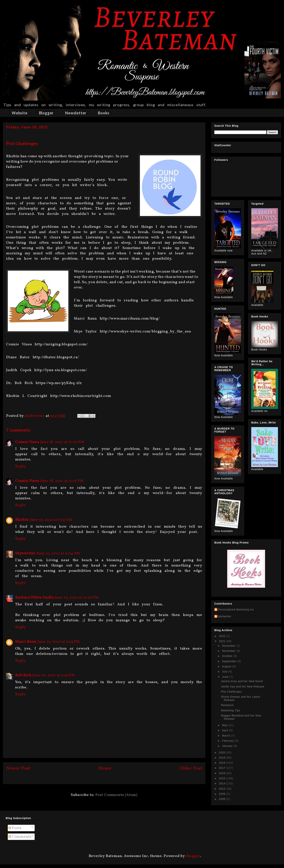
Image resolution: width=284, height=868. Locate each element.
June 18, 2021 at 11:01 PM (62, 481)
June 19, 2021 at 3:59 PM (54, 675)
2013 (223, 789)
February (228, 741)
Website (20, 113)
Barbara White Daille (34, 598)
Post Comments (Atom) (116, 795)
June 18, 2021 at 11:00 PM (62, 442)
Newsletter (76, 113)
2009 (223, 794)
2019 (223, 758)
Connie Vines (27, 442)
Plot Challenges (231, 692)
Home (105, 768)
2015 (223, 778)
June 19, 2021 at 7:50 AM (51, 520)
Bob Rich (23, 675)
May (225, 725)
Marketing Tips (231, 710)
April (226, 730)
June (226, 677)
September (230, 661)
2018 (223, 763)
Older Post (191, 768)
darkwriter (225, 616)
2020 (223, 753)
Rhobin (22, 520)
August (227, 666)
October (228, 656)
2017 (223, 768)
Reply (20, 466)
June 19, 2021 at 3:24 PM (59, 642)
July (225, 672)
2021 (223, 641)
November (229, 651)
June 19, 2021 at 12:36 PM (77, 598)
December (229, 646)
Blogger (46, 113)
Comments (20, 837)
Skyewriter (25, 553)
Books (104, 113)
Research (227, 705)
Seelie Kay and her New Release (243, 687)
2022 (223, 636)
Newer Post (18, 768)
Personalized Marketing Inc (236, 610)
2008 (223, 799)
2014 (223, 783)
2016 (223, 773)
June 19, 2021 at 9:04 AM (58, 553)
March (227, 736)
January (228, 746)
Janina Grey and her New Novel (242, 681)
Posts (15, 828)
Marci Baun (26, 642)
